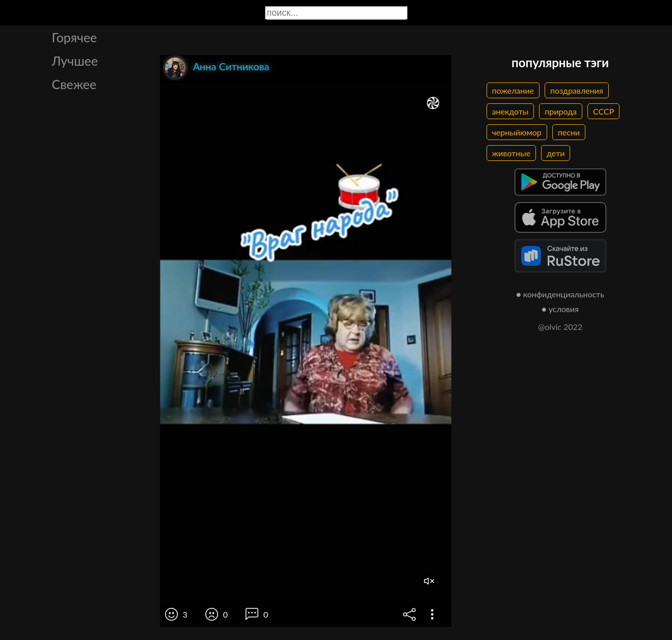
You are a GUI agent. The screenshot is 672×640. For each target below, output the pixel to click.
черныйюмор (517, 132)
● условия (560, 309)
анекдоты (510, 111)
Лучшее (75, 61)
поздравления (577, 90)
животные (512, 153)
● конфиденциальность (560, 294)
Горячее (75, 37)
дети (556, 153)
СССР (603, 111)
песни (569, 132)
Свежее (74, 84)
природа (561, 111)
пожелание (513, 90)
